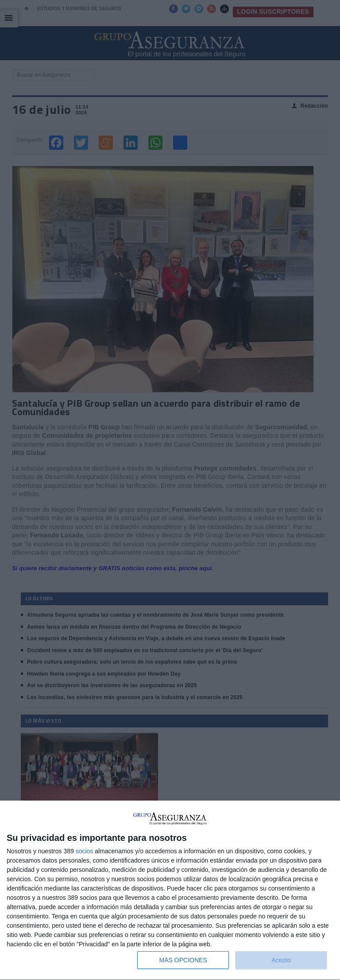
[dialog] (170, 891)
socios (85, 851)
